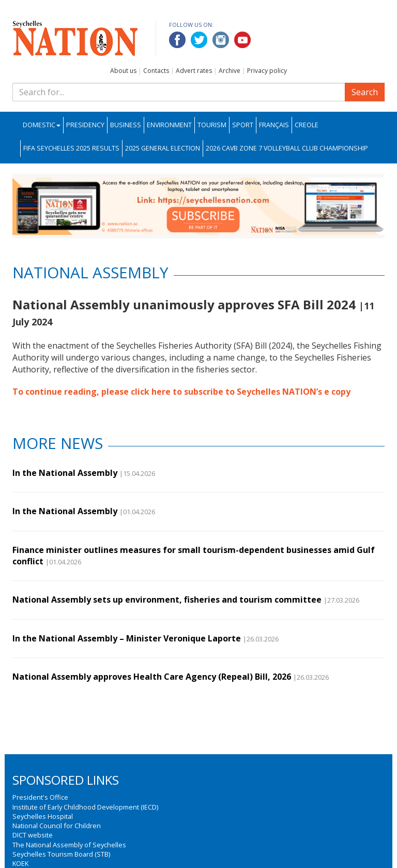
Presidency (85, 125)
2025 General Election (163, 148)
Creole (307, 125)
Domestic (42, 125)
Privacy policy (267, 71)
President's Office (40, 797)
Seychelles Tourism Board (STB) (61, 854)
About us (123, 71)
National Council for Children (57, 826)
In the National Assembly (65, 473)
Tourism (212, 125)
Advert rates (194, 71)
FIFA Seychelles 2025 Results (71, 148)
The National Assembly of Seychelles (69, 845)
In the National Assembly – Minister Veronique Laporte (127, 638)
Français (274, 125)
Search (365, 92)
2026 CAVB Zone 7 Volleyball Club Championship (287, 148)
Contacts (156, 71)
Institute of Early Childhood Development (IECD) (85, 807)
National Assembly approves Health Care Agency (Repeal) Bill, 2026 (152, 677)
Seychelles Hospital (43, 816)
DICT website (33, 835)
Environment (169, 125)
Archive (230, 71)
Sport (243, 125)
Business (126, 125)
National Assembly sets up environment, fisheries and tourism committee (167, 600)
